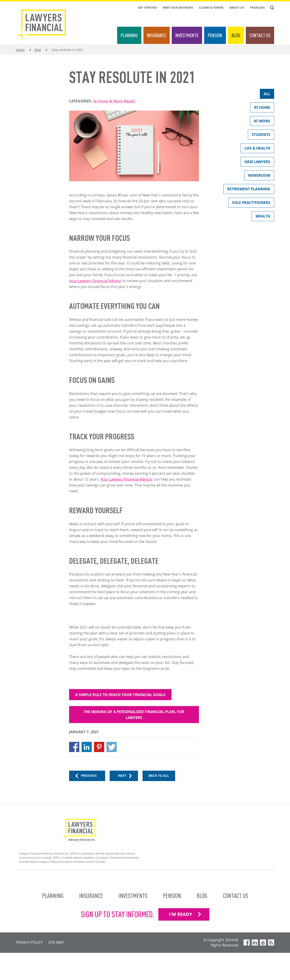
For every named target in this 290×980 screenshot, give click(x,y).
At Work (116, 101)
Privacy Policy (29, 942)
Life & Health (255, 149)
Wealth (129, 101)
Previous (89, 776)
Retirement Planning (247, 190)
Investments (187, 35)
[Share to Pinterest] (99, 747)
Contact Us (260, 35)
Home (20, 50)
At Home (101, 101)
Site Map (56, 942)
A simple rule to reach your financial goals (120, 695)
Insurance (157, 35)
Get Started (147, 7)
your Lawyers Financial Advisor (95, 281)
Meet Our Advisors (178, 7)
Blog (236, 35)
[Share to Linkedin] (87, 747)
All (265, 95)
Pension (215, 35)
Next (122, 776)
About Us (237, 7)
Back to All (159, 776)
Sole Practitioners (249, 204)
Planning (129, 35)
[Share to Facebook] (74, 747)
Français (257, 7)
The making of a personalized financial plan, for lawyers (134, 715)
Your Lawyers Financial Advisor (127, 479)
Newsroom (257, 176)
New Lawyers (255, 163)
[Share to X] (112, 747)
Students (259, 136)
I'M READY (180, 914)
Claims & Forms (211, 7)
